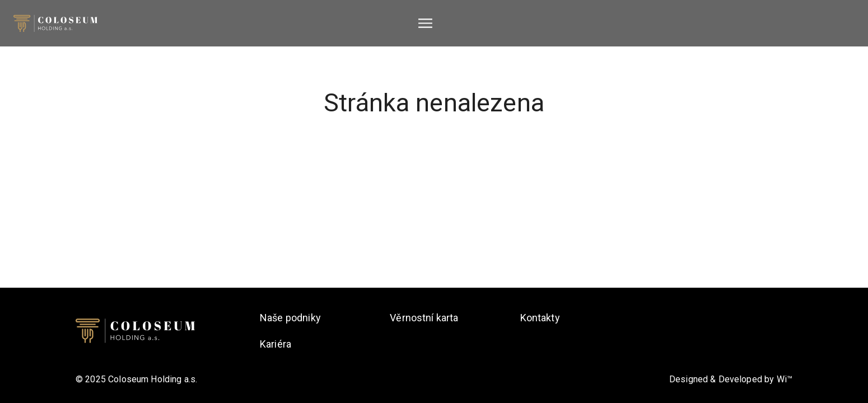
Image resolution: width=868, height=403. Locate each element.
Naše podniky (290, 318)
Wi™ (785, 379)
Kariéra (276, 344)
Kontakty (540, 318)
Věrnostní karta (424, 318)
